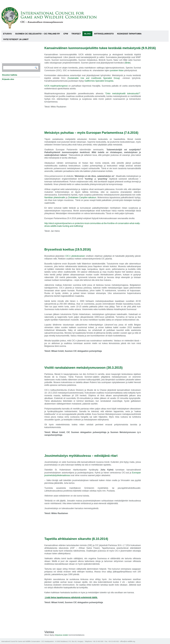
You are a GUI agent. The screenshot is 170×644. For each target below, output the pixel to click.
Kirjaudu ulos (8, 79)
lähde (128, 63)
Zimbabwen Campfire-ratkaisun (82, 198)
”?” (122, 94)
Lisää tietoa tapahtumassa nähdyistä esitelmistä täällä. (71, 597)
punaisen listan (117, 70)
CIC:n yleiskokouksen (75, 256)
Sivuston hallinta (10, 75)
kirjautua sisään (62, 635)
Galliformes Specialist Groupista (99, 81)
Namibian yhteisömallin (55, 198)
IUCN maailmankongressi (56, 86)
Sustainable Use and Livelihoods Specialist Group (94, 78)
